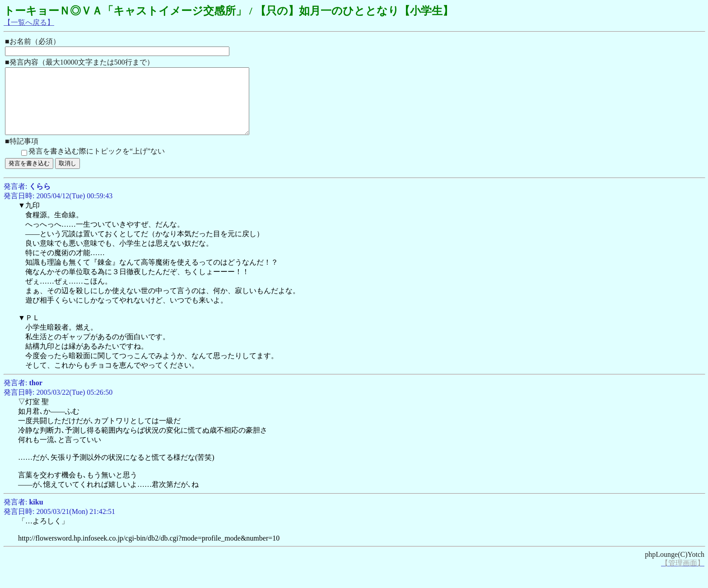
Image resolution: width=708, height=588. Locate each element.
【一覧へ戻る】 (29, 22)
